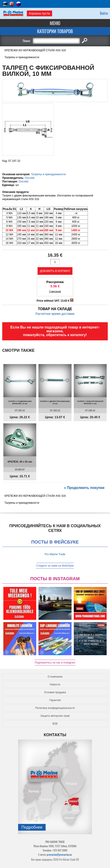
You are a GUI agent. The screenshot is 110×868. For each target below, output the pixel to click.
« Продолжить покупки (84, 488)
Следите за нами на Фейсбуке (55, 566)
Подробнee (32, 827)
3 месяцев (55, 291)
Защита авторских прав (55, 716)
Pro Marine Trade (55, 554)
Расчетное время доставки (55, 314)
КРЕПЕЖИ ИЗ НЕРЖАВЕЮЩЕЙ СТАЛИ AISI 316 (35, 50)
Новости (55, 685)
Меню (55, 23)
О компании (55, 677)
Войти (104, 13)
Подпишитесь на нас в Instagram (55, 663)
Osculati (30, 178)
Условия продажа (55, 692)
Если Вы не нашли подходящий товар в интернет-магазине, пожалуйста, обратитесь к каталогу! (55, 331)
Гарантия (55, 700)
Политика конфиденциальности (55, 708)
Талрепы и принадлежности (22, 57)
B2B (55, 724)
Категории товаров (55, 31)
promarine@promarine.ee (59, 854)
